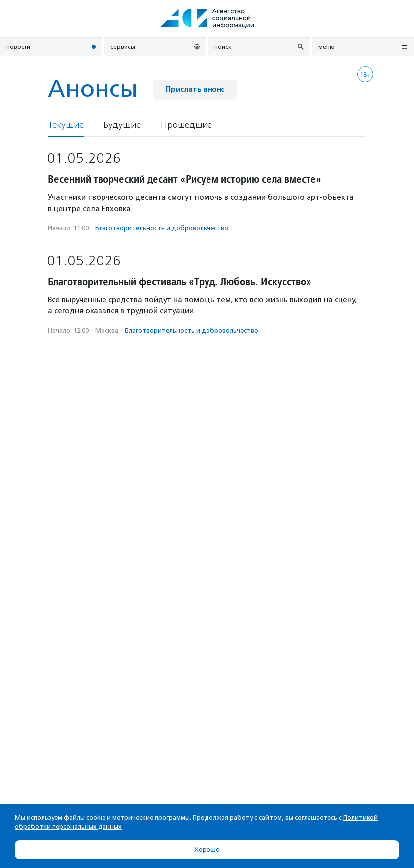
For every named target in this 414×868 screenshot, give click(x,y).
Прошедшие (186, 125)
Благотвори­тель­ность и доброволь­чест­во (162, 228)
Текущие (66, 125)
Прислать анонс (195, 89)
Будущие (122, 125)
